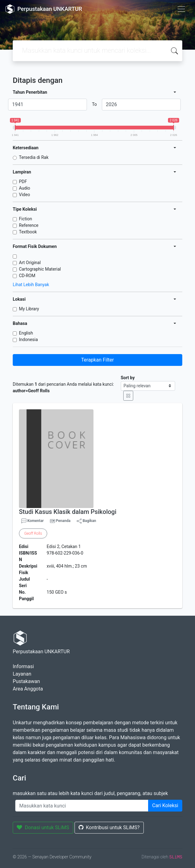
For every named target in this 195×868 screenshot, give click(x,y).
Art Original (30, 263)
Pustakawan (26, 681)
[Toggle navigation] (181, 9)
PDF (23, 182)
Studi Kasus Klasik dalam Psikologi (68, 512)
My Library (29, 309)
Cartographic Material (40, 269)
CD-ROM (27, 276)
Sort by (128, 378)
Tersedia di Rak (34, 157)
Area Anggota (28, 689)
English (26, 333)
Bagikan (86, 521)
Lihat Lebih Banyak (31, 285)
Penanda (63, 521)
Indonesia (28, 340)
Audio (25, 188)
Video (25, 195)
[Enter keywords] (82, 806)
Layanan (22, 674)
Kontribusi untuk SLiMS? (109, 828)
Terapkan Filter (97, 360)
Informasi (23, 666)
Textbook (28, 232)
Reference (29, 225)
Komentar (33, 521)
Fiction (25, 219)
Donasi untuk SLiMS (43, 828)
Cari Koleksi (165, 805)
